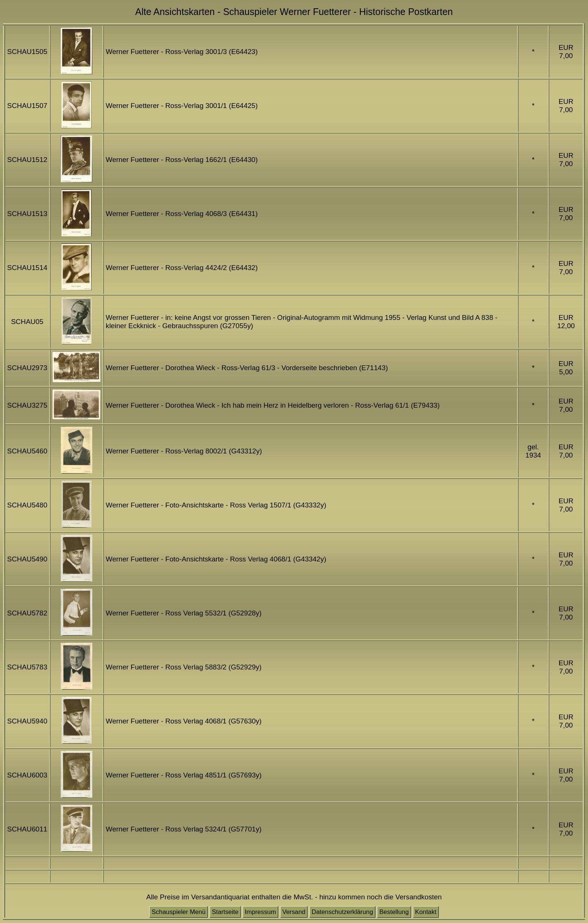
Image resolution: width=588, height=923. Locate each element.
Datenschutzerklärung (342, 912)
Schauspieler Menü (178, 912)
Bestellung (394, 912)
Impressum (260, 912)
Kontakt (426, 912)
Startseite (225, 912)
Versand (294, 912)
